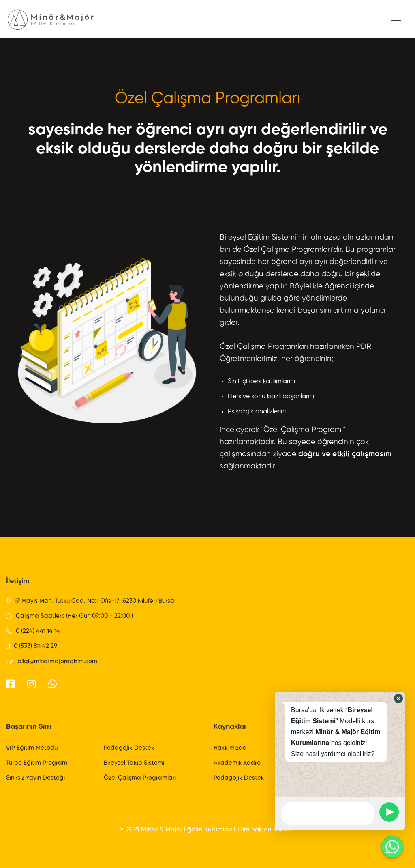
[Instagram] (31, 684)
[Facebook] (10, 684)
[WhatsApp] (52, 684)
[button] (398, 698)
